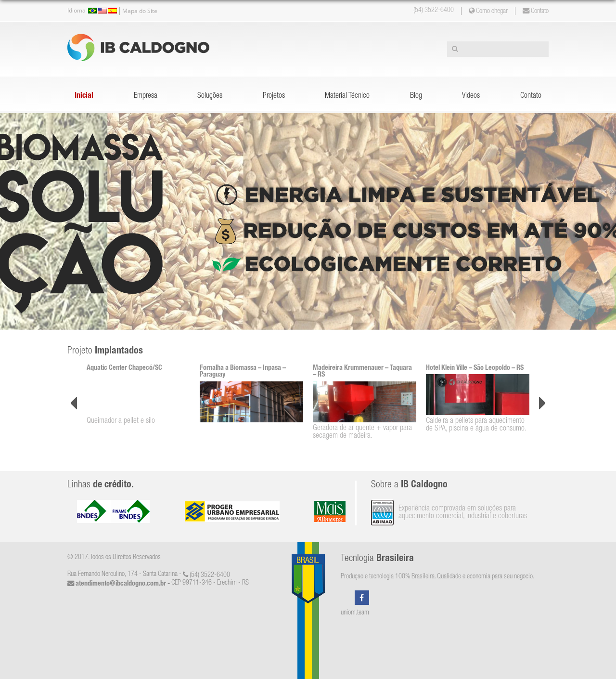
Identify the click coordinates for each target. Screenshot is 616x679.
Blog (416, 96)
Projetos (274, 96)
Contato (536, 11)
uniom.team (355, 613)
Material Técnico (347, 96)
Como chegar (488, 11)
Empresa (146, 96)
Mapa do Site (140, 11)
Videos (471, 96)
